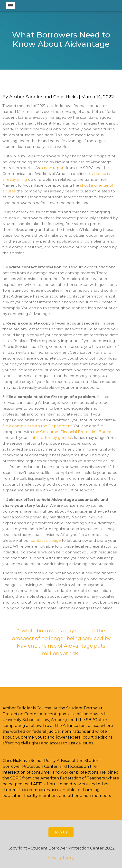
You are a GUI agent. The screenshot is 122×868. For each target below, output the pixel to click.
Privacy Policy (61, 858)
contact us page (46, 540)
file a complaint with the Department (37, 426)
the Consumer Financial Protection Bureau (73, 432)
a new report (53, 168)
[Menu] (10, 6)
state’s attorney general (50, 438)
